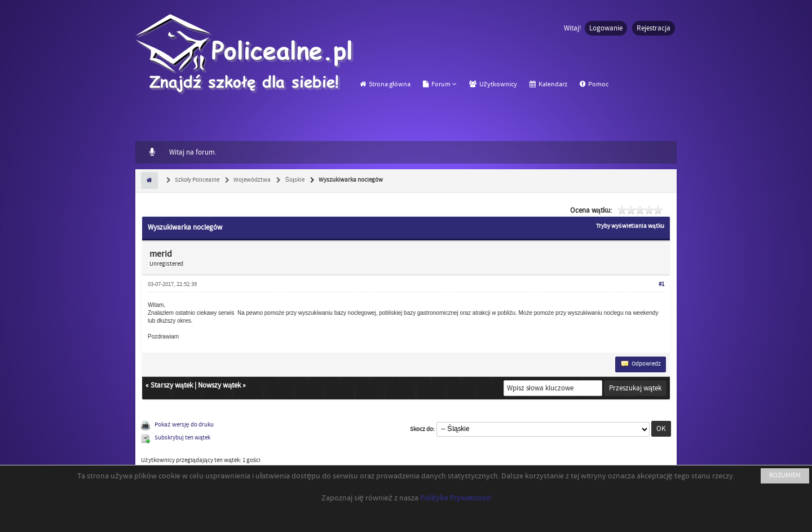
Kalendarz (548, 84)
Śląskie (294, 180)
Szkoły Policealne (197, 180)
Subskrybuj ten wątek (182, 438)
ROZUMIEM (785, 475)
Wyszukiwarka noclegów (350, 180)
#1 (661, 284)
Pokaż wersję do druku (184, 425)
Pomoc (594, 84)
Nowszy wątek (219, 385)
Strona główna (385, 84)
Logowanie (606, 28)
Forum (437, 84)
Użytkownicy (493, 84)
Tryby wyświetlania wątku (630, 226)
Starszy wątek (172, 385)
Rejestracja (654, 28)
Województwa (251, 180)
